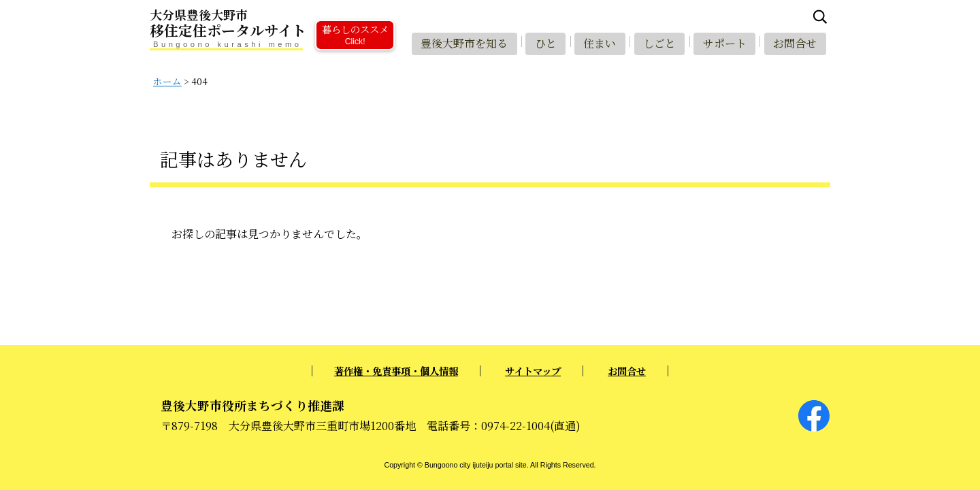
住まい (595, 42)
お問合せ (794, 42)
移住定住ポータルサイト (272, 23)
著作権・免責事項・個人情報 (396, 371)
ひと (540, 42)
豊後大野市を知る (457, 42)
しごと (656, 42)
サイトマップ (533, 371)
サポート (723, 42)
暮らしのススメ (355, 34)
